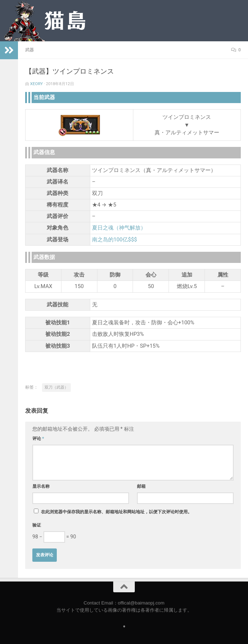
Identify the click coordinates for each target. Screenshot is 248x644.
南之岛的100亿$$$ (115, 240)
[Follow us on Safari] (124, 626)
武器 (29, 50)
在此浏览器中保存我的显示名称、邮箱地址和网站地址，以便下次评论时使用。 (116, 512)
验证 (37, 525)
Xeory (36, 84)
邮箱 (141, 486)
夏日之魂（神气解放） (119, 228)
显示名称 (41, 486)
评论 (38, 439)
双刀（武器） (56, 387)
